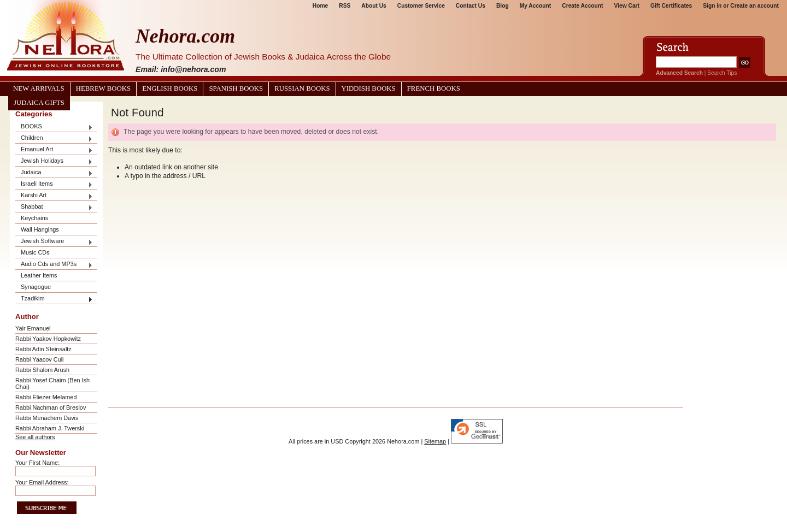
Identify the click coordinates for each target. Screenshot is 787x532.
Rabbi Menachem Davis (47, 418)
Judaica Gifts (39, 103)
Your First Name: (37, 463)
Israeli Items (54, 184)
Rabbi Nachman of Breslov (51, 407)
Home (320, 6)
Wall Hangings (40, 229)
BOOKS (54, 127)
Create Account (582, 6)
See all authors (35, 437)
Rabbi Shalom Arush (42, 370)
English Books (170, 88)
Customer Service (421, 6)
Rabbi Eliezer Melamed (46, 397)
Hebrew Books (103, 88)
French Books (434, 88)
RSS (345, 6)
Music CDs (35, 252)
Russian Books (302, 88)
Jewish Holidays (54, 161)
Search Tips (722, 73)
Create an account (754, 6)
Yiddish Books (369, 88)
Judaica (54, 173)
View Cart (627, 6)
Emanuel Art (54, 150)
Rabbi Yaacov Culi (39, 359)
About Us (374, 6)
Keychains (34, 218)
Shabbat (54, 207)
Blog (503, 6)
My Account (536, 6)
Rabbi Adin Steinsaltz (43, 349)
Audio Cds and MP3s (54, 265)
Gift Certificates (671, 6)
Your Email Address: (42, 482)
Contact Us (471, 6)
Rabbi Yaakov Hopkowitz (48, 339)
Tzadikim (54, 299)
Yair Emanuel (33, 328)
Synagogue (36, 287)
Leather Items (39, 275)
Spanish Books (236, 88)
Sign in (712, 6)
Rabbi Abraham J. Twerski (50, 428)
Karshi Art (54, 196)
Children (54, 138)
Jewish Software (54, 242)
